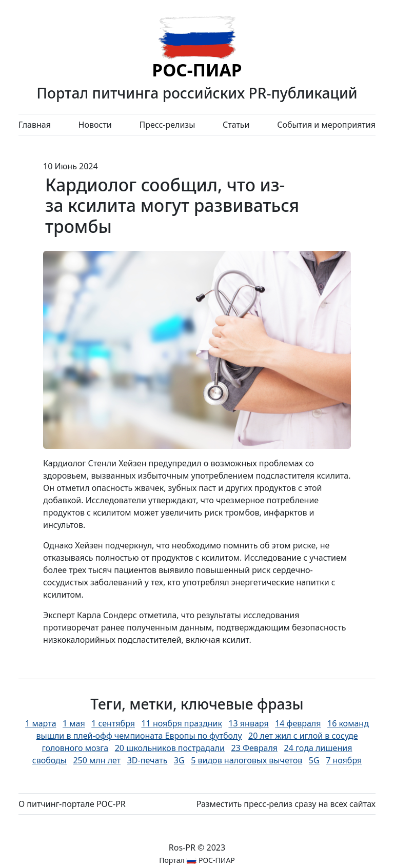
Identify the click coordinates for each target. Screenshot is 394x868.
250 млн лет (97, 760)
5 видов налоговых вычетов (247, 760)
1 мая (74, 723)
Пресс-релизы (167, 125)
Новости (95, 125)
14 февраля (298, 723)
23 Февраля (254, 748)
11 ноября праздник (181, 723)
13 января (248, 723)
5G (314, 760)
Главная (35, 125)
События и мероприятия (326, 125)
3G (179, 760)
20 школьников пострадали (170, 748)
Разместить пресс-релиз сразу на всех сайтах (286, 804)
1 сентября (113, 723)
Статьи (236, 125)
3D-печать (147, 760)
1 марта (41, 723)
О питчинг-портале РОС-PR (72, 804)
